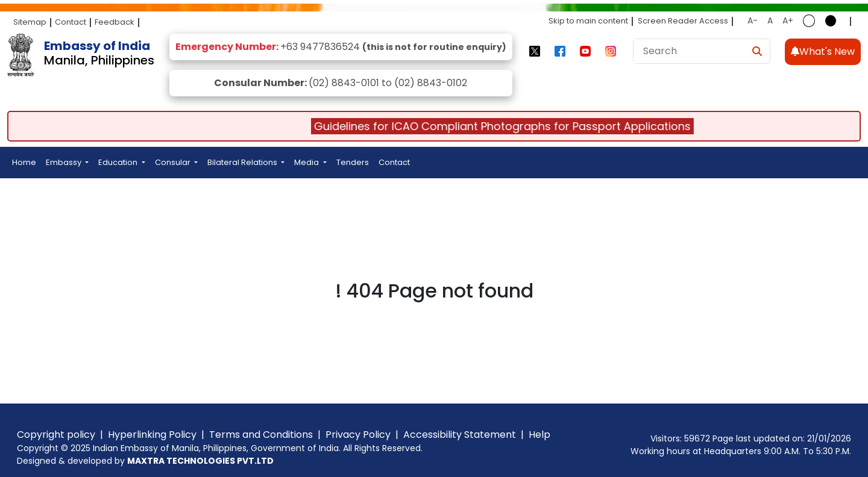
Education (119, 162)
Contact (71, 22)
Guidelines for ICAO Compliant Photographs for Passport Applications (508, 126)
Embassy (64, 162)
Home (24, 162)
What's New (823, 51)
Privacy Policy (358, 435)
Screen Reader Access (683, 21)
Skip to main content (588, 21)
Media (307, 162)
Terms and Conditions (261, 435)
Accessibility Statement (460, 435)
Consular (174, 162)
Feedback (115, 22)
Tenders (353, 162)
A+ (788, 20)
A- (753, 20)
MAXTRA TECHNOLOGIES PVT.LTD (200, 461)
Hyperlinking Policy (152, 435)
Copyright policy (56, 435)
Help (539, 435)
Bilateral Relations (243, 162)
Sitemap (30, 22)
